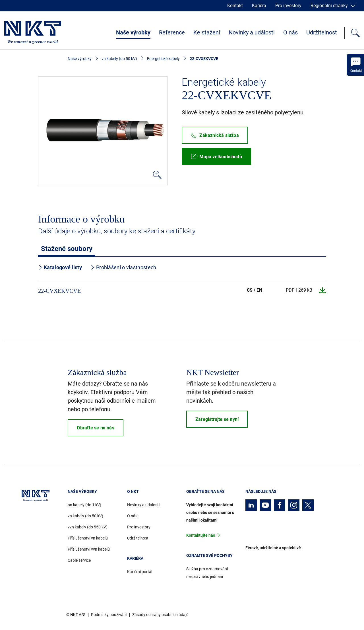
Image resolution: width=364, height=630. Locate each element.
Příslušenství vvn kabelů (89, 549)
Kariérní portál (140, 572)
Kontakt (235, 6)
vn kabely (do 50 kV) (119, 59)
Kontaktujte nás (201, 535)
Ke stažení (207, 32)
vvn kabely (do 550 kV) (88, 527)
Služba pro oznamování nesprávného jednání (207, 573)
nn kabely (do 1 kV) (84, 505)
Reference (172, 32)
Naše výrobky (133, 32)
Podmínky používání (109, 615)
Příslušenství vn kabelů (88, 538)
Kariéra (259, 6)
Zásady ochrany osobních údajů (160, 615)
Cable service (79, 560)
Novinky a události (252, 32)
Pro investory (288, 6)
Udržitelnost (322, 32)
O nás (290, 32)
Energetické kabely (163, 59)
